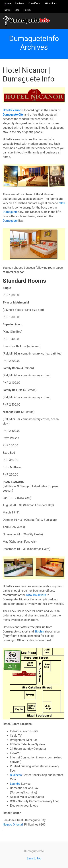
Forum (27, 10)
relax (62, 203)
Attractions (51, 3)
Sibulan (39, 631)
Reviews (20, 3)
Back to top (34, 858)
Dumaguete (10, 212)
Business (16, 775)
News (8, 10)
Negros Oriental (13, 825)
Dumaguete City (13, 115)
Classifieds (34, 3)
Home (8, 3)
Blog (17, 10)
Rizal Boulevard (36, 595)
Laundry (15, 784)
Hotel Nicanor (12, 110)
